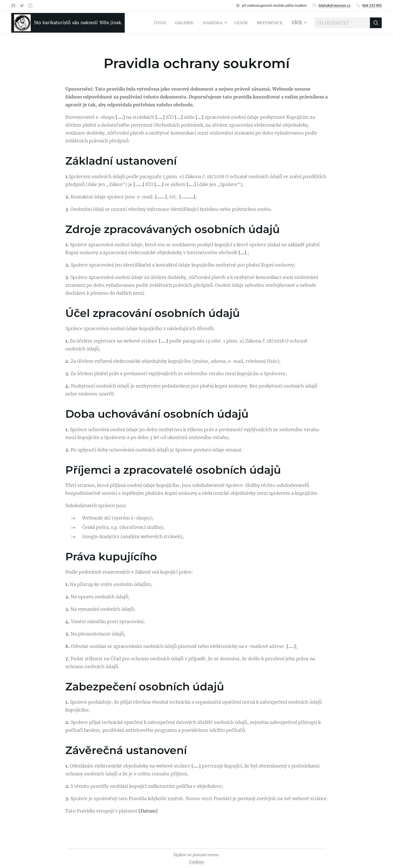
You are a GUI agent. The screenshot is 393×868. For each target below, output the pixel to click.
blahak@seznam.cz (335, 5)
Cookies (197, 862)
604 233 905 (372, 5)
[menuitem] (157, 23)
